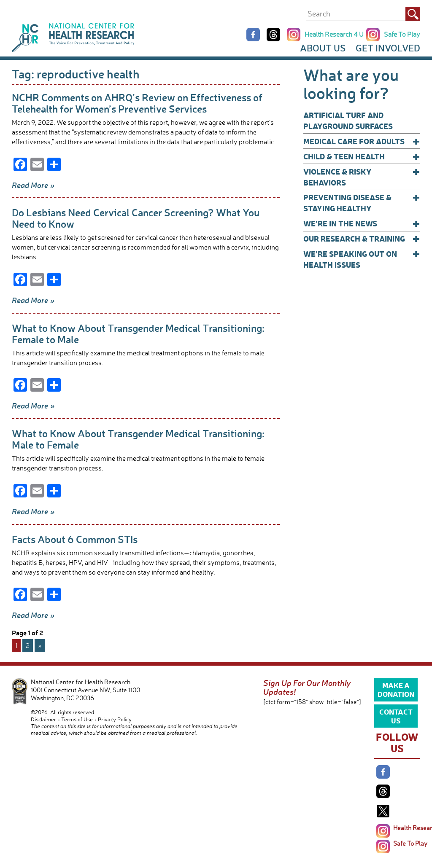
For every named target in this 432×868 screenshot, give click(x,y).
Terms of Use (77, 719)
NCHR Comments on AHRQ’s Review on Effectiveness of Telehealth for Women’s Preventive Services (137, 103)
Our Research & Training (362, 239)
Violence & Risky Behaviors (362, 177)
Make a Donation (396, 689)
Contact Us (396, 716)
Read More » (33, 185)
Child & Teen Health (362, 156)
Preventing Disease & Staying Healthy (362, 203)
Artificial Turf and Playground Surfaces (348, 120)
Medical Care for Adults (362, 141)
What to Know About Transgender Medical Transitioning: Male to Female (138, 439)
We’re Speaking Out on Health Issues (362, 259)
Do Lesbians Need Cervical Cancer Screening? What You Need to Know (136, 218)
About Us (323, 48)
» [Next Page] (40, 645)
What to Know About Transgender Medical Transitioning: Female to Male (138, 333)
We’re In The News (362, 223)
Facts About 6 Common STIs (75, 539)
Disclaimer (43, 719)
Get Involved (388, 48)
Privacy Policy (115, 719)
